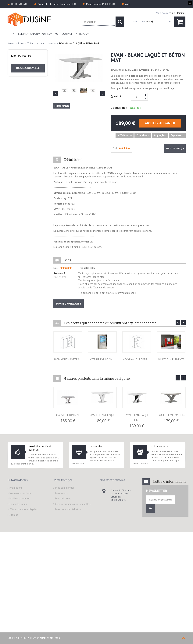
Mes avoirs (61, 493)
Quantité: (116, 96)
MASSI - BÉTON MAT (68, 415)
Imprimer (62, 106)
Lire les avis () (175, 148)
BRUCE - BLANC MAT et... (171, 415)
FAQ (56, 34)
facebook (143, 135)
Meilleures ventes (20, 498)
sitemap (14, 515)
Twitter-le (125, 135)
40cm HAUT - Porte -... (137, 359)
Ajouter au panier (160, 123)
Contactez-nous (18, 504)
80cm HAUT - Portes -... (68, 359)
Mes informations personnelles (73, 504)
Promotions (16, 488)
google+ (160, 135)
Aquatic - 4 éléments (171, 359)
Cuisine (22, 34)
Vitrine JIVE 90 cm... (102, 359)
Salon (34, 34)
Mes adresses (63, 498)
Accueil (11, 44)
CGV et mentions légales (23, 509)
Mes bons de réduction (68, 509)
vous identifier (178, 13)
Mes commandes (65, 488)
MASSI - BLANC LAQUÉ (102, 415)
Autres (46, 34)
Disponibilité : (119, 108)
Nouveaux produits (20, 493)
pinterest (177, 135)
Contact (67, 34)
